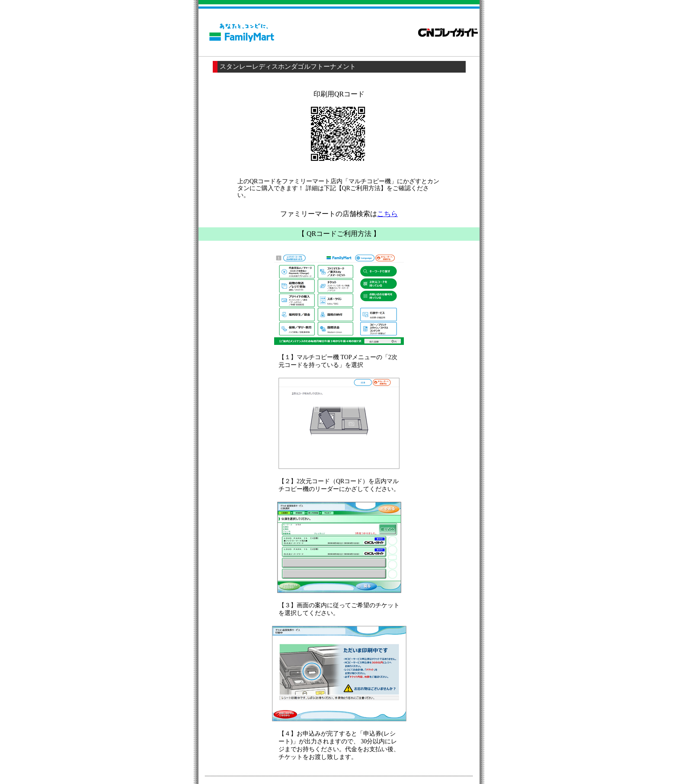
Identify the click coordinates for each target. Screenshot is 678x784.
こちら (387, 214)
